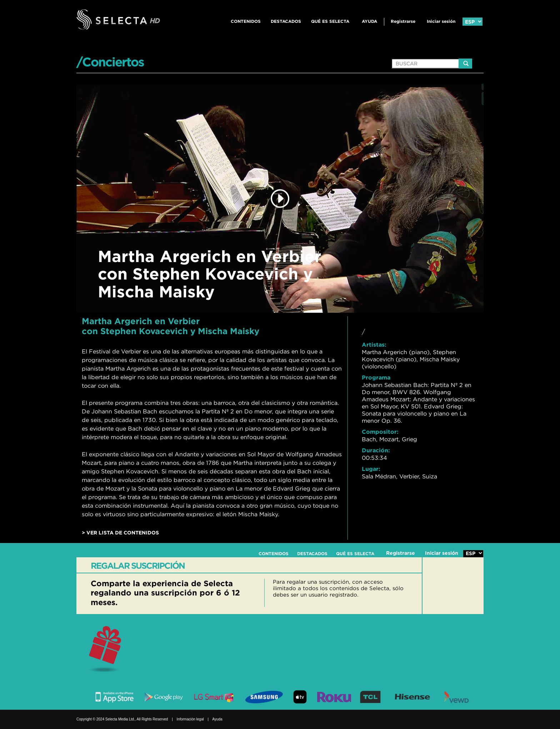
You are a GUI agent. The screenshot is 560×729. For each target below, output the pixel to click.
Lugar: (371, 469)
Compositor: (380, 432)
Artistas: (374, 345)
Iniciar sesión (441, 21)
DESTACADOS (286, 21)
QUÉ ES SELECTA (330, 21)
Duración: (376, 450)
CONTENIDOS (246, 21)
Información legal (190, 719)
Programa (376, 377)
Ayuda (369, 21)
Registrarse (403, 21)
